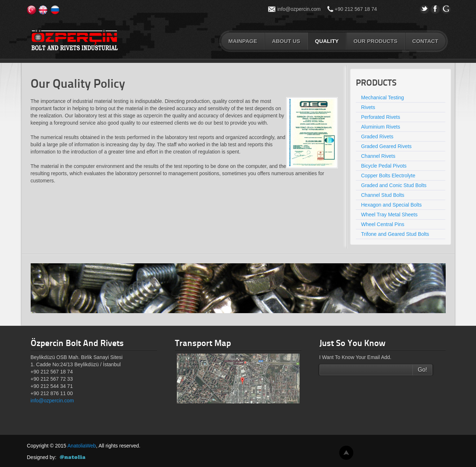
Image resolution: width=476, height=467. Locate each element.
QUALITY (327, 41)
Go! (423, 370)
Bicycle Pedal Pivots (384, 166)
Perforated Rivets (381, 117)
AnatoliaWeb (82, 446)
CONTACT (425, 41)
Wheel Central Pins (383, 224)
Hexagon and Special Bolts (392, 205)
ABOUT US (286, 41)
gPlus (446, 9)
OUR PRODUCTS (376, 41)
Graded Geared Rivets (387, 146)
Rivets (368, 107)
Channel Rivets (378, 156)
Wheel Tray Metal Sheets (389, 215)
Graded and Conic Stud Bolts (394, 185)
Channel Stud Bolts (383, 195)
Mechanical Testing (383, 98)
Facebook (435, 9)
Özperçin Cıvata (74, 40)
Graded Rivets (377, 137)
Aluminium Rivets (381, 127)
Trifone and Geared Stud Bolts (395, 234)
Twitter (424, 9)
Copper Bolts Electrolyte (388, 176)
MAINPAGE (243, 41)
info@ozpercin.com (299, 9)
